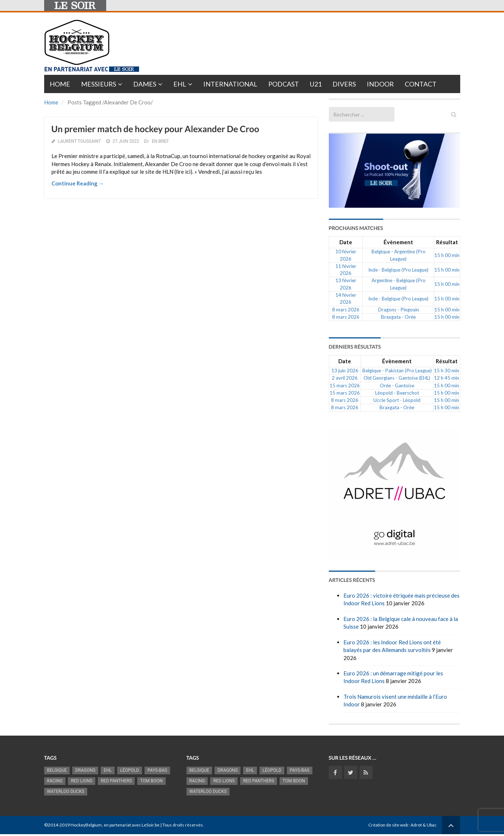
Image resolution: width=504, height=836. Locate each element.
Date (346, 242)
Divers (344, 84)
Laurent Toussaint (79, 141)
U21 (316, 84)
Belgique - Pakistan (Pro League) (397, 371)
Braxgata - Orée (398, 317)
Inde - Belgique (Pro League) (398, 270)
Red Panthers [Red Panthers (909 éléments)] (116, 781)
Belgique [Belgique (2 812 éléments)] (57, 770)
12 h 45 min (447, 378)
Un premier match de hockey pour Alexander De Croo (155, 129)
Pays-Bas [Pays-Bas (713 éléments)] (157, 770)
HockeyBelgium (86, 825)
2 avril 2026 (345, 378)
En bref (160, 141)
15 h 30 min (447, 371)
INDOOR (380, 84)
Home (60, 84)
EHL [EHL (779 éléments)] (108, 770)
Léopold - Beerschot (397, 393)
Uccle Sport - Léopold (397, 400)
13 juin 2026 (345, 371)
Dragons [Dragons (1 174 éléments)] (85, 770)
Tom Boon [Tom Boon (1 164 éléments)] (151, 781)
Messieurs (99, 84)
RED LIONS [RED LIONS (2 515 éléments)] (82, 781)
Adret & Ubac (424, 825)
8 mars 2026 (346, 310)
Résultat (447, 242)
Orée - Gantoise (397, 386)
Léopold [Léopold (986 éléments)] (130, 770)
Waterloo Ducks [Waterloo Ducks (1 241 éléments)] (66, 791)
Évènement (398, 242)
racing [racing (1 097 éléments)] (55, 781)
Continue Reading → (78, 183)
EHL (180, 84)
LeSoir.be (151, 825)
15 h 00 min (447, 255)
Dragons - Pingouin (399, 310)
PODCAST (284, 84)
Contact (421, 84)
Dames (145, 84)
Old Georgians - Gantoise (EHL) (397, 378)
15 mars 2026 (345, 386)
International (230, 84)
